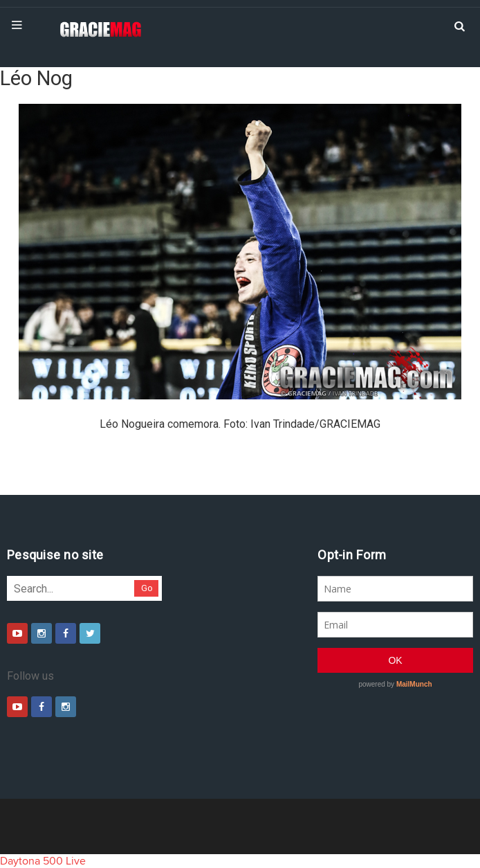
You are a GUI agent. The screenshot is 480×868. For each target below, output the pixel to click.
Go (147, 588)
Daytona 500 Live (43, 861)
